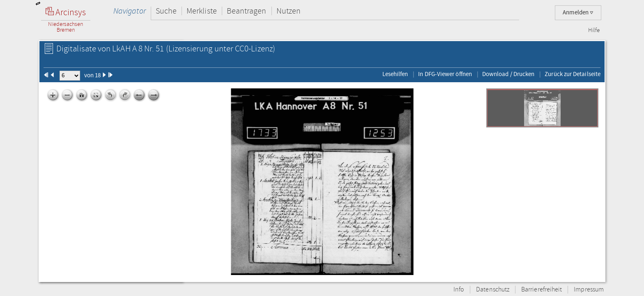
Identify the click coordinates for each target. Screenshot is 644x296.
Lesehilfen (395, 74)
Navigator (130, 11)
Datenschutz (493, 290)
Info (459, 290)
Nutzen (289, 11)
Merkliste (202, 11)
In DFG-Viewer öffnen (445, 74)
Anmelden (578, 13)
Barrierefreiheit (542, 290)
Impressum (589, 290)
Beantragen (247, 11)
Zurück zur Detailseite (573, 74)
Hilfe (594, 30)
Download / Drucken (508, 74)
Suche (166, 11)
